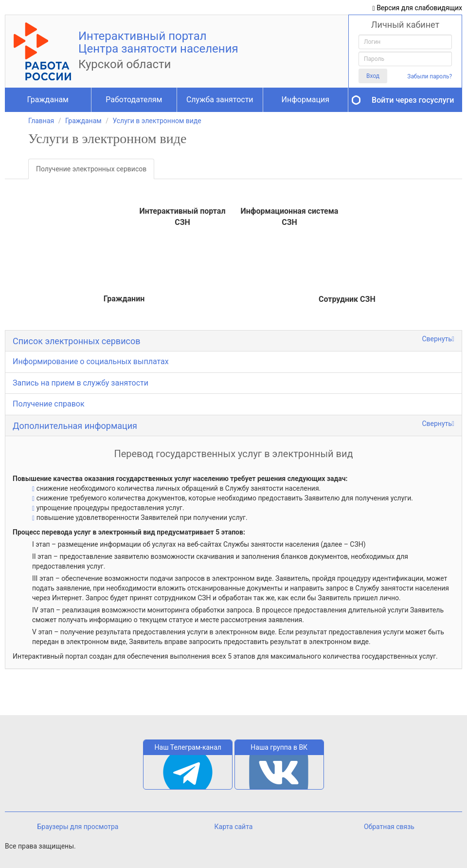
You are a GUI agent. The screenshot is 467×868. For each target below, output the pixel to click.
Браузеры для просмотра (78, 827)
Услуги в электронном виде (157, 121)
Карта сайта (234, 827)
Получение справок (49, 404)
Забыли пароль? (430, 76)
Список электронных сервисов (77, 341)
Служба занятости (220, 100)
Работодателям (134, 100)
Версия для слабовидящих (417, 8)
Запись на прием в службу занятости (81, 383)
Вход (373, 76)
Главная (41, 121)
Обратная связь (389, 827)
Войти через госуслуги (413, 100)
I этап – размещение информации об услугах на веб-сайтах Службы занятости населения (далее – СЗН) (199, 544)
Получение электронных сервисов (91, 169)
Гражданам (48, 100)
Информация (305, 100)
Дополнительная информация (75, 426)
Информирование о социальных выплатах (91, 361)
